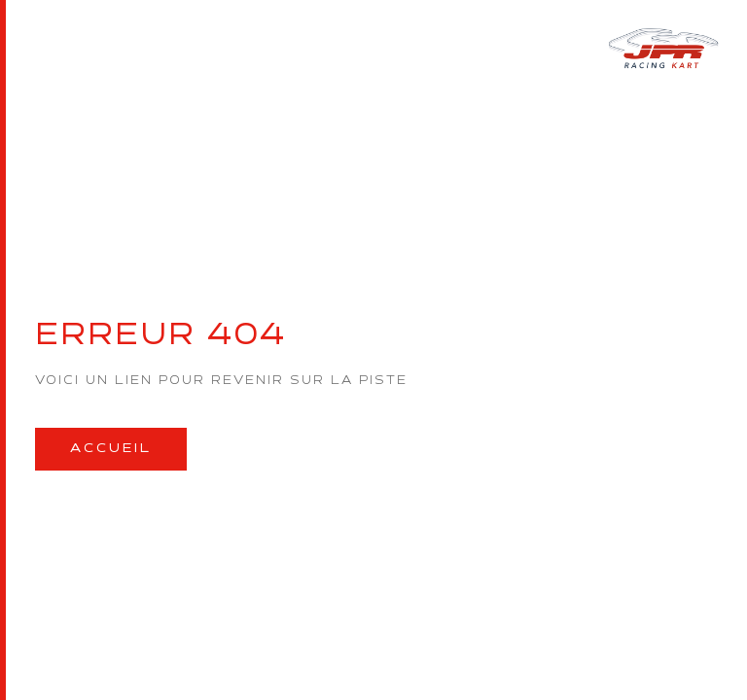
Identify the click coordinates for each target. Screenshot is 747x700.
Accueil (111, 449)
